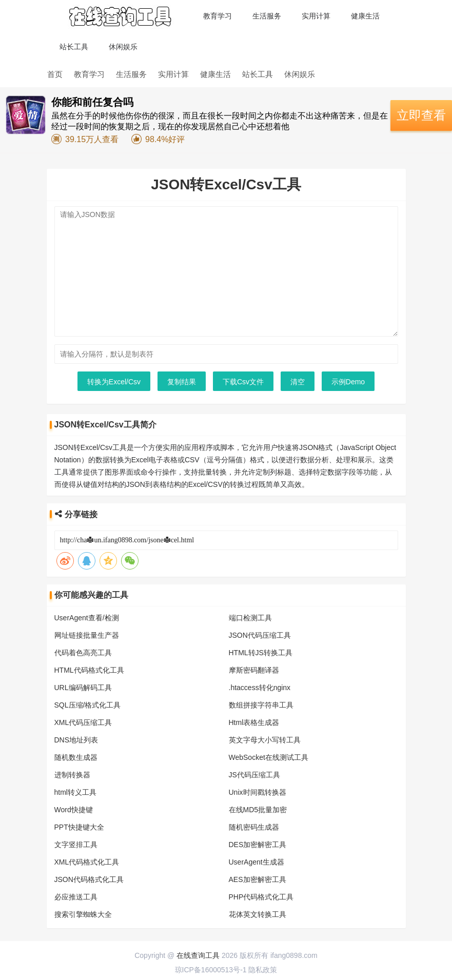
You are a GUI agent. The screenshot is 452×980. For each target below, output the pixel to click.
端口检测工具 (250, 618)
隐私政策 (263, 970)
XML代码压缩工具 (83, 722)
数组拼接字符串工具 (261, 705)
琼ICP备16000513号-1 (211, 970)
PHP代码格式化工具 (261, 897)
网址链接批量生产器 (87, 635)
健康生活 (365, 16)
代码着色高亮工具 (83, 653)
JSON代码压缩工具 (260, 635)
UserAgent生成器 (257, 862)
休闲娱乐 (123, 47)
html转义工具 (75, 792)
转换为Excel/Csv (114, 382)
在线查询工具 (198, 955)
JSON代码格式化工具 (89, 879)
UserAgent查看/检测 (87, 618)
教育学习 (218, 16)
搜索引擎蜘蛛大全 (83, 914)
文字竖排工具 (76, 845)
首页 (55, 74)
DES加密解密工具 (258, 845)
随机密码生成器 (254, 827)
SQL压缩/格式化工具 (88, 705)
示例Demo (348, 382)
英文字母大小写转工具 (265, 740)
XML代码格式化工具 (87, 862)
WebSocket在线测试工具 (269, 757)
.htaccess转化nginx (260, 688)
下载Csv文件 (243, 382)
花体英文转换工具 (258, 914)
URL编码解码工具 (83, 688)
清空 (298, 382)
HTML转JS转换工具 (261, 653)
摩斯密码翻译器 (254, 670)
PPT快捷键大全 (79, 827)
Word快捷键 (74, 810)
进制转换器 (72, 775)
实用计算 (316, 16)
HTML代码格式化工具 (89, 670)
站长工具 (74, 47)
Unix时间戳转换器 (258, 792)
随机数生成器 (76, 757)
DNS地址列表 (76, 740)
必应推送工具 (76, 897)
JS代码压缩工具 (254, 775)
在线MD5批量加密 (258, 810)
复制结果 (182, 382)
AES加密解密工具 (258, 879)
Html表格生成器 (254, 722)
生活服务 (267, 16)
